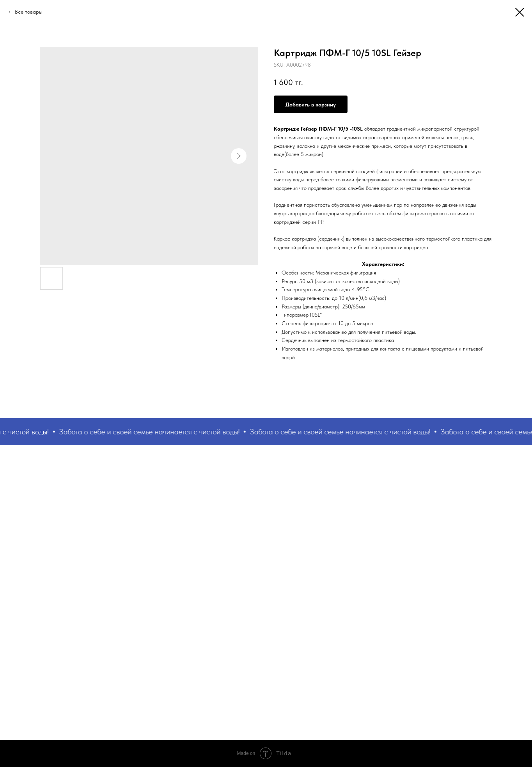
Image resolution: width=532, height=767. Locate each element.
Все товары (29, 12)
